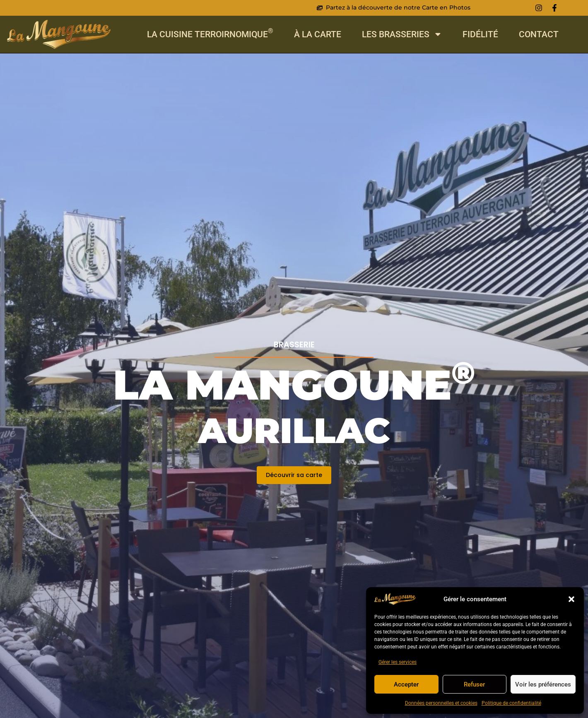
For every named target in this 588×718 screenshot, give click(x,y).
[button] (571, 599)
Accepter (406, 684)
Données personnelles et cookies (441, 703)
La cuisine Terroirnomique (210, 34)
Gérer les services (398, 662)
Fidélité (480, 34)
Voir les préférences (543, 684)
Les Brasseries (402, 34)
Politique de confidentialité (511, 703)
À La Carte (318, 34)
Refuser (474, 684)
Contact (539, 34)
